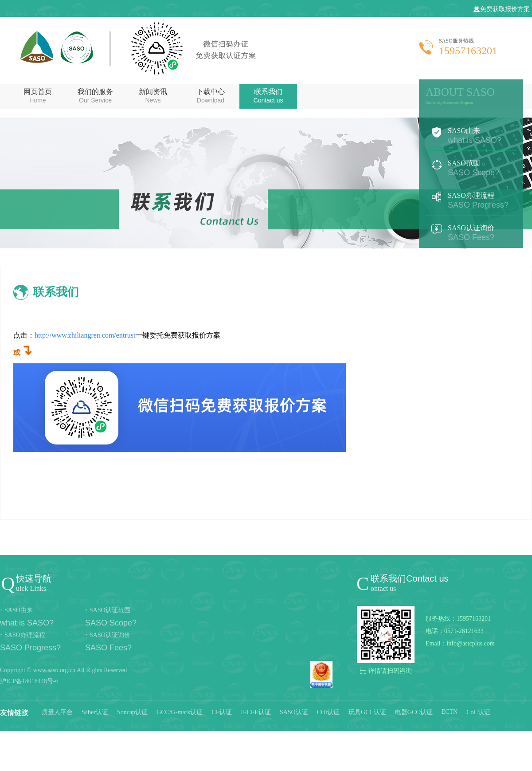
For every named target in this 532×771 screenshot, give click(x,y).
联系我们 (268, 96)
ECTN (450, 712)
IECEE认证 (256, 712)
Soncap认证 (132, 712)
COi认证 (328, 712)
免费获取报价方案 (501, 9)
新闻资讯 (153, 96)
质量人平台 (57, 712)
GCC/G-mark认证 (180, 712)
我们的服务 (95, 96)
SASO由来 (471, 136)
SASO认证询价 (471, 233)
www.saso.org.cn (54, 670)
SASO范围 (471, 168)
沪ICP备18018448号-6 (29, 681)
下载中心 (211, 96)
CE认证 (222, 712)
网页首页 (38, 96)
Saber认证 (95, 712)
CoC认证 (478, 712)
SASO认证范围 (110, 610)
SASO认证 (294, 712)
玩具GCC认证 (367, 712)
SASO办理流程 (471, 201)
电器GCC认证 (414, 712)
